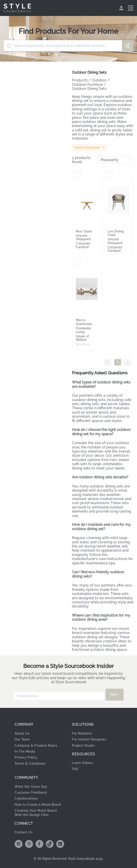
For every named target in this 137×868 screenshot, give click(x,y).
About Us (22, 733)
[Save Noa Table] (78, 175)
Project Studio (83, 745)
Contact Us (24, 832)
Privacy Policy (26, 757)
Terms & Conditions (30, 764)
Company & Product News (36, 745)
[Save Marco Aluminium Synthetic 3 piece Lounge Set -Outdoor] (78, 264)
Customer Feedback (31, 792)
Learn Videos (82, 763)
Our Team (22, 739)
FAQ (75, 769)
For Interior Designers (89, 739)
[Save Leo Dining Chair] (110, 175)
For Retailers (82, 733)
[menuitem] (122, 8)
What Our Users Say (31, 787)
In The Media (25, 751)
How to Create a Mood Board (38, 805)
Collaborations (26, 798)
